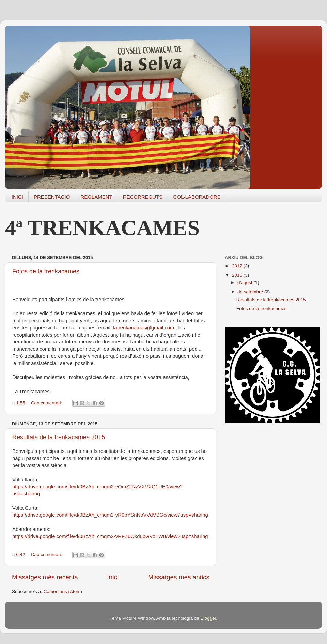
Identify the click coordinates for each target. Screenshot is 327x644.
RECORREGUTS (143, 197)
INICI (17, 197)
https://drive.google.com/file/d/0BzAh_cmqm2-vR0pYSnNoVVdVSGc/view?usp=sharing (110, 515)
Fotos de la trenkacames (46, 271)
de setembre (251, 292)
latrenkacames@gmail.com (144, 328)
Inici (113, 577)
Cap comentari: (47, 403)
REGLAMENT (96, 197)
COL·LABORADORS (197, 197)
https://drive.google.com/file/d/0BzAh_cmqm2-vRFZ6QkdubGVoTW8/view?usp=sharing (110, 536)
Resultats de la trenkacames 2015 (59, 437)
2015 (238, 275)
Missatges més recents (45, 577)
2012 (238, 266)
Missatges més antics (179, 577)
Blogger (208, 618)
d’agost (245, 283)
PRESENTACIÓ (52, 197)
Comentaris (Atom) (63, 591)
